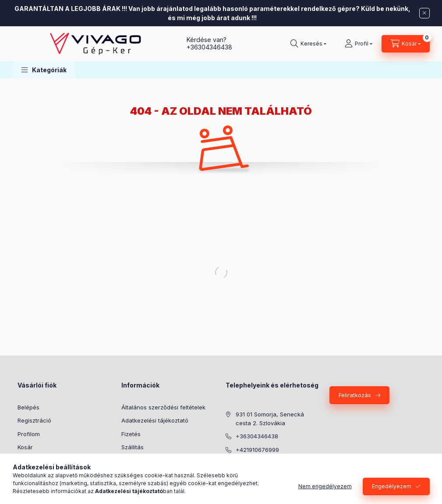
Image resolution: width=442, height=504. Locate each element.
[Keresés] (308, 44)
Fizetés (131, 434)
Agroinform (228, 485)
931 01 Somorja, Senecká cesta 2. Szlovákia (270, 419)
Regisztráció (34, 420)
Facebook (246, 485)
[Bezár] (424, 13)
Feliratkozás (355, 395)
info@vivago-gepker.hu (268, 463)
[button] (44, 70)
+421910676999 (257, 450)
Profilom (29, 434)
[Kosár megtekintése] (406, 44)
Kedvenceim (34, 461)
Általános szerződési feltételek (163, 407)
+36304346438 (209, 47)
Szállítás (133, 447)
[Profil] (359, 44)
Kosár (25, 447)
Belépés (28, 407)
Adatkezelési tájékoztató (155, 420)
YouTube (265, 485)
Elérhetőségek (141, 461)
